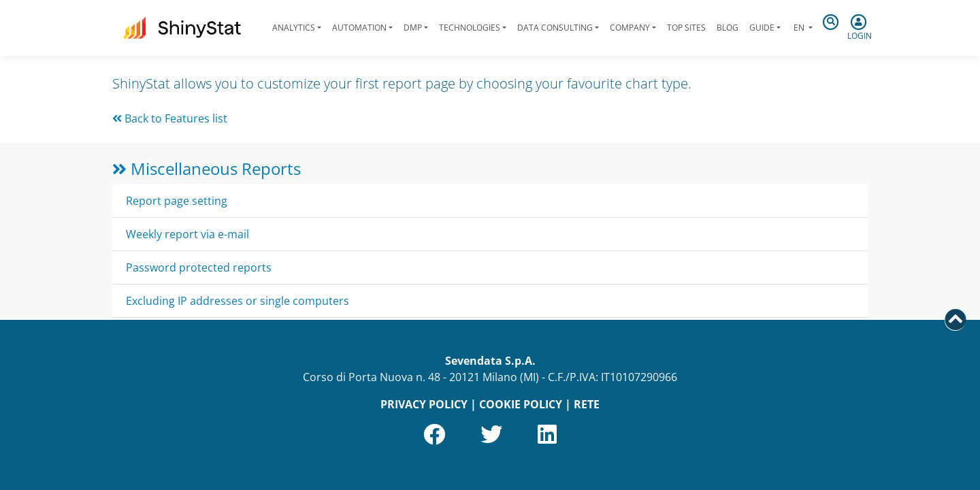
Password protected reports (199, 267)
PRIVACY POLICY (424, 404)
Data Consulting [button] (555, 28)
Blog (728, 28)
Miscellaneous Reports (207, 168)
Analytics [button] (294, 28)
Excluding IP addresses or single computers (238, 301)
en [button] (799, 28)
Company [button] (630, 28)
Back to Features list (170, 118)
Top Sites (686, 28)
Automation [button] (359, 28)
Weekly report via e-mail (187, 234)
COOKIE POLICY (521, 404)
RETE (587, 404)
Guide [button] (762, 28)
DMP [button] (413, 28)
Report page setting (177, 201)
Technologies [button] (470, 28)
